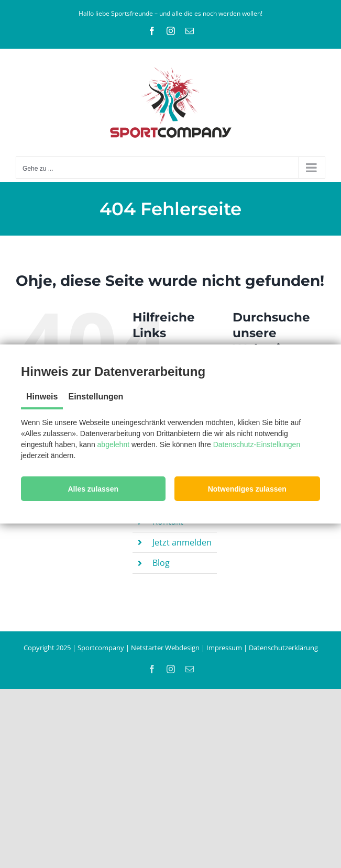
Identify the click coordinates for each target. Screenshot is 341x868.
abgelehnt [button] (114, 444)
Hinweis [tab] (42, 397)
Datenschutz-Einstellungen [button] (257, 444)
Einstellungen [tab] (96, 397)
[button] (93, 489)
